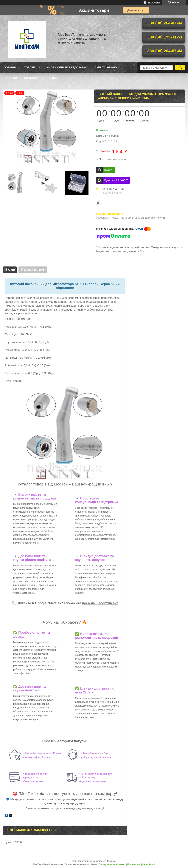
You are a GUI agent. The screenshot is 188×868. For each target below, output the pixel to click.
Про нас (52, 78)
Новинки (10, 78)
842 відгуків (154, 3)
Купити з (116, 180)
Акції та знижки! (107, 67)
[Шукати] (180, 67)
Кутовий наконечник (18, 298)
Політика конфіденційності (141, 864)
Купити (109, 170)
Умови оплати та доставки (67, 67)
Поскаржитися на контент (112, 864)
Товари (29, 67)
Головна (10, 67)
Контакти (31, 78)
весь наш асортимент (100, 603)
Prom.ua (111, 861)
